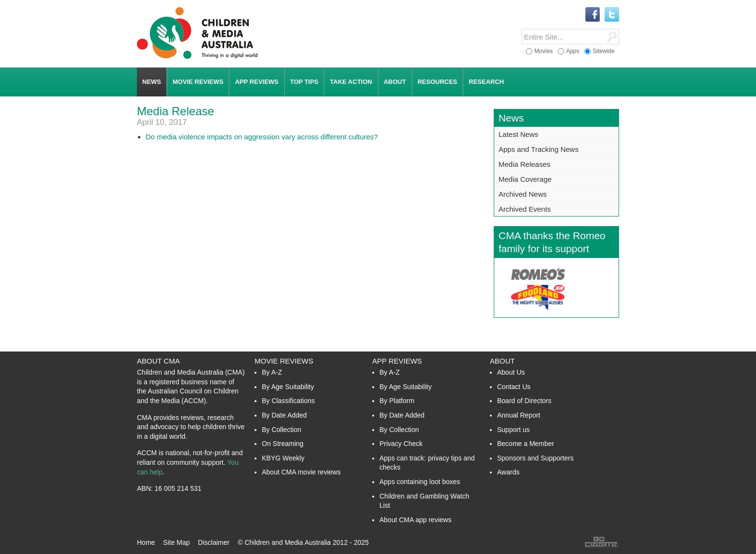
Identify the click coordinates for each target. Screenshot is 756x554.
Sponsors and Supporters (535, 458)
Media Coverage (525, 179)
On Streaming (283, 444)
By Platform (397, 401)
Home (146, 542)
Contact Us (514, 387)
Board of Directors (524, 401)
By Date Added (284, 415)
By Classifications (288, 401)
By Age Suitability (288, 387)
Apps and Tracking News (539, 149)
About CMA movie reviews (301, 472)
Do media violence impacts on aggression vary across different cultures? (262, 137)
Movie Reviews (284, 361)
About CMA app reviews (415, 520)
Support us (513, 430)
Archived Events (525, 209)
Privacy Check (401, 444)
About (502, 361)
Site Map (176, 542)
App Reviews (397, 361)
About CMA (158, 361)
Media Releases (525, 164)
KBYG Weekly (283, 458)
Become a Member (526, 444)
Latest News (519, 134)
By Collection (282, 430)
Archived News (523, 194)
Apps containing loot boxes (420, 482)
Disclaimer (214, 542)
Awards (508, 472)
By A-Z (272, 372)
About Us (511, 372)
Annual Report (519, 415)
